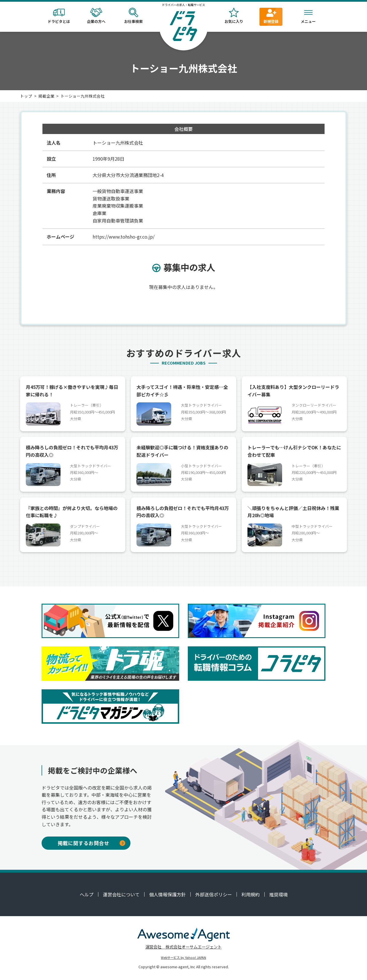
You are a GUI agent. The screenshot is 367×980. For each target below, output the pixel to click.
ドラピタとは (59, 16)
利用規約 (251, 894)
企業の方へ (96, 16)
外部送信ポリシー (214, 894)
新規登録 (271, 16)
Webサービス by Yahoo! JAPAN (183, 957)
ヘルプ (87, 894)
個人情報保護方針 (167, 894)
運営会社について (121, 894)
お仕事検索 (133, 16)
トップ (26, 96)
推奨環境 (278, 894)
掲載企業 (46, 96)
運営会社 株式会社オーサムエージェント (183, 947)
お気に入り (234, 16)
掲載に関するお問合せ (91, 843)
